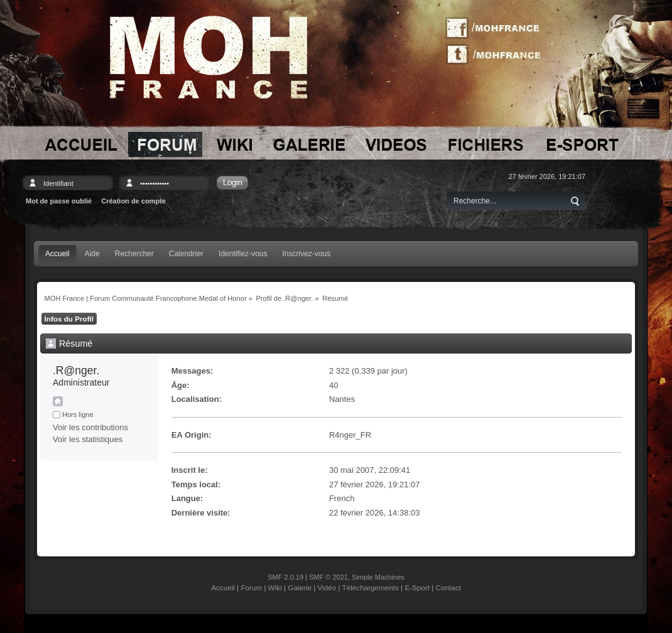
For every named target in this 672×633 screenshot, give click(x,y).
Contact (448, 587)
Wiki (275, 587)
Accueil (223, 587)
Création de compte (133, 201)
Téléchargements (371, 587)
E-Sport (417, 587)
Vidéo (327, 587)
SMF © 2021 (328, 577)
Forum (251, 587)
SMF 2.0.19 (285, 577)
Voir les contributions (90, 427)
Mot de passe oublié (59, 201)
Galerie (300, 587)
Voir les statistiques (88, 439)
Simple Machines (378, 577)
